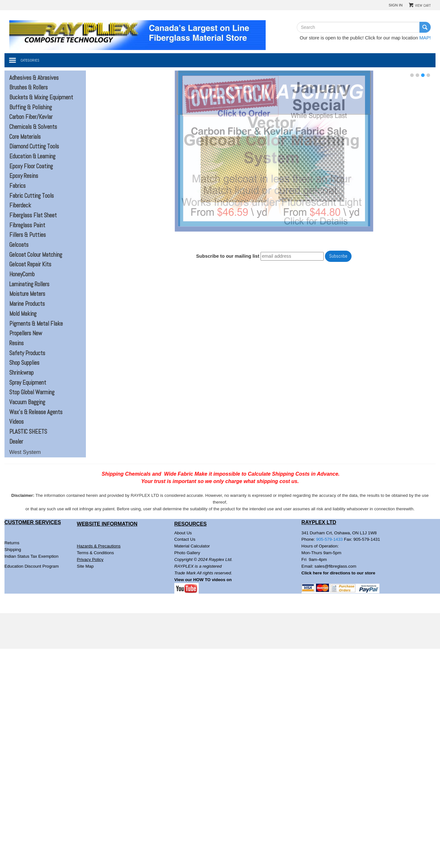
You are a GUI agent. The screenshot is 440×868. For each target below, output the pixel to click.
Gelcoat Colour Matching (36, 255)
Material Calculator (192, 546)
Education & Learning (32, 156)
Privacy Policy (90, 559)
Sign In (396, 5)
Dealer (16, 442)
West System (25, 452)
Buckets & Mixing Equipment (41, 97)
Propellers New (26, 333)
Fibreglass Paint (27, 225)
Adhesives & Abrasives (34, 78)
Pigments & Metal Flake (36, 324)
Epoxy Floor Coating (31, 166)
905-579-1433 (330, 539)
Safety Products (27, 353)
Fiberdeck (20, 205)
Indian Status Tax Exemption (32, 556)
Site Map (85, 566)
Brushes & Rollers (29, 88)
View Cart (423, 5)
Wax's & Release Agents (36, 412)
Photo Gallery (187, 553)
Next (429, 153)
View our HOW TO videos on (204, 580)
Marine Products (27, 304)
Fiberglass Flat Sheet (33, 215)
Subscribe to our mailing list (228, 256)
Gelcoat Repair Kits (30, 264)
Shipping (13, 550)
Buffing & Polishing (31, 107)
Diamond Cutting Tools (34, 146)
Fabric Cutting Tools (32, 196)
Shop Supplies (24, 363)
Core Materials (25, 137)
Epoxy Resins (24, 176)
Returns (12, 543)
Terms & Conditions (95, 553)
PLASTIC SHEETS (28, 432)
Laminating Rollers (29, 284)
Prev (119, 153)
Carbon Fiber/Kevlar (31, 117)
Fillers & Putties (28, 235)
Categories (30, 60)
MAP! (425, 38)
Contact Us (185, 539)
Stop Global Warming (32, 392)
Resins (17, 343)
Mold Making (23, 314)
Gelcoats (19, 245)
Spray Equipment (28, 383)
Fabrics (17, 186)
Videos (17, 422)
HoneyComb (22, 274)
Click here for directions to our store (338, 573)
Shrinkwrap (21, 373)
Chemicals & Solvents (33, 127)
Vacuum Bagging (27, 402)
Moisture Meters (27, 294)
